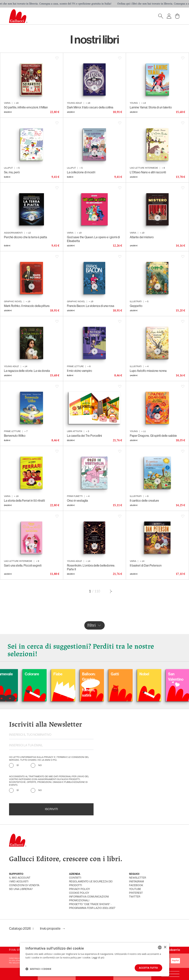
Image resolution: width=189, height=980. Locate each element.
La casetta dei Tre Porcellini (84, 436)
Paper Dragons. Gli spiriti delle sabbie (153, 436)
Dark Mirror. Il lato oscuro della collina (90, 107)
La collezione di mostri (81, 172)
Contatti (75, 878)
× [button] (165, 947)
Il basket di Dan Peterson (146, 565)
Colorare (44, 674)
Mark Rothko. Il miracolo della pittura (27, 306)
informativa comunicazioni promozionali (89, 899)
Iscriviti (51, 809)
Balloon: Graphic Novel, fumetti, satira (101, 685)
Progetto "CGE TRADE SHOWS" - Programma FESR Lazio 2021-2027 (92, 906)
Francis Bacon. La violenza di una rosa (91, 306)
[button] (38, 969)
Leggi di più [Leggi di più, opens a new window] (98, 958)
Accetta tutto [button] (148, 968)
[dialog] (94, 959)
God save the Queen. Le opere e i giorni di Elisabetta (93, 239)
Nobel (157, 674)
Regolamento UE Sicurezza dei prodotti (91, 884)
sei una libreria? (21, 889)
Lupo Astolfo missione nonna (148, 371)
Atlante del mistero (142, 237)
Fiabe (70, 674)
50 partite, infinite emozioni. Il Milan (26, 107)
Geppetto (136, 306)
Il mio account (20, 878)
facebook (136, 885)
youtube (135, 889)
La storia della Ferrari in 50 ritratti (24, 501)
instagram (136, 882)
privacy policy (80, 889)
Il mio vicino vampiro (80, 371)
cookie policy (79, 893)
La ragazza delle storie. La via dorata (27, 371)
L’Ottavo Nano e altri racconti (148, 172)
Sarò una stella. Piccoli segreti (23, 565)
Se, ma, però (12, 172)
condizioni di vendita (24, 885)
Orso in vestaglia (77, 501)
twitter (135, 897)
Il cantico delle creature (144, 501)
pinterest (136, 893)
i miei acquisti (19, 882)
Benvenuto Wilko (15, 436)
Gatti (127, 674)
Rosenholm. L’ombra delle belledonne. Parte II (91, 567)
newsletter (138, 878)
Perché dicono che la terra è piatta (25, 237)
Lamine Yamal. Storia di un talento (151, 107)
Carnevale (17, 674)
